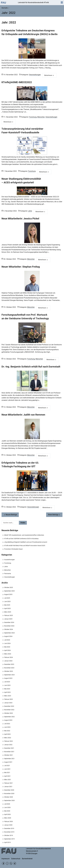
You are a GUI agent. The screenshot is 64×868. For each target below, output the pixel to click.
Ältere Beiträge (53, 515)
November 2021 (9, 752)
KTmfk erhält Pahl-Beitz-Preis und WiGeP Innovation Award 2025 (25, 546)
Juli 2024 (7, 640)
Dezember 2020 (9, 790)
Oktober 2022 (9, 713)
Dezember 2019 (9, 828)
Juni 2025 (7, 601)
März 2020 (8, 818)
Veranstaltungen (35, 75)
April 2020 (7, 814)
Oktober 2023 (9, 671)
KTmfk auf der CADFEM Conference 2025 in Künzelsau (21, 539)
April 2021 (7, 776)
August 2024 (8, 636)
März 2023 (8, 696)
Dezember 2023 (9, 664)
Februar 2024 (8, 657)
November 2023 (9, 668)
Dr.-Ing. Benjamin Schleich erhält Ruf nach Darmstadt (31, 367)
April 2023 (7, 692)
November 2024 (9, 626)
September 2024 (9, 633)
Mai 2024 (7, 647)
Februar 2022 (8, 741)
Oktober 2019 (9, 835)
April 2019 (7, 842)
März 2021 (8, 780)
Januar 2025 (8, 619)
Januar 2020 (8, 825)
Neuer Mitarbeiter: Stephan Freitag (21, 267)
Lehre (30, 211)
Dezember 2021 (9, 748)
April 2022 (7, 734)
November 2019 (9, 832)
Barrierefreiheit (27, 859)
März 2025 (8, 612)
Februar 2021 (8, 783)
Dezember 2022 (9, 706)
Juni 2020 (7, 807)
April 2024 (7, 650)
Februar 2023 (8, 699)
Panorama (8, 574)
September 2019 (9, 839)
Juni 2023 (7, 685)
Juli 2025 (7, 598)
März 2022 (8, 738)
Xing (15, 863)
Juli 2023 (7, 682)
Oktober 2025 (9, 587)
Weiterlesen (48, 75)
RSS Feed (7, 863)
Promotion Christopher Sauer (13, 549)
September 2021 (9, 759)
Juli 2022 (7, 724)
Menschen (41, 117)
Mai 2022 (7, 731)
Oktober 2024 (9, 629)
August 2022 (8, 720)
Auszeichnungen (9, 560)
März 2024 (8, 654)
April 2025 (7, 608)
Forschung (33, 117)
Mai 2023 (7, 689)
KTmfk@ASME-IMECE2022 (17, 82)
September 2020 (9, 800)
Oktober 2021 (9, 755)
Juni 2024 (7, 643)
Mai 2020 (7, 811)
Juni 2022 (7, 727)
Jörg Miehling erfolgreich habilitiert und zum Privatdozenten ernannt (26, 542)
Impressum (6, 859)
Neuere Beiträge (11, 515)
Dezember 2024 (9, 622)
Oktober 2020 (9, 797)
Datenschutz (16, 859)
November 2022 (9, 710)
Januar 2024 (8, 661)
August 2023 (8, 678)
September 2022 (9, 717)
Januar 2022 (8, 745)
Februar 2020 (8, 821)
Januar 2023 (8, 703)
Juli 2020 (7, 804)
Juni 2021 (7, 769)
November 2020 (9, 794)
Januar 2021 (8, 787)
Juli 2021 (7, 766)
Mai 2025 (7, 605)
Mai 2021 (7, 773)
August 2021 (8, 762)
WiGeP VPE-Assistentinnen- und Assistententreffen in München (24, 535)
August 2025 (8, 594)
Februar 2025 (8, 615)
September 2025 (9, 591)
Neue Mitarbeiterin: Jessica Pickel (20, 219)
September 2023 (9, 675)
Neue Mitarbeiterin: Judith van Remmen (23, 415)
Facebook (3, 863)
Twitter (11, 863)
